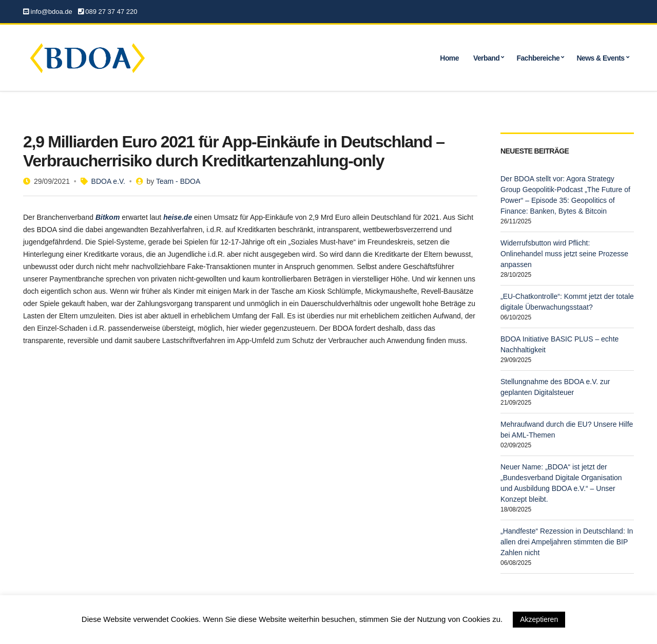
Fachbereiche (538, 58)
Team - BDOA (178, 181)
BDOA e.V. (108, 181)
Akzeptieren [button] (539, 619)
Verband (486, 58)
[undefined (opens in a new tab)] (108, 217)
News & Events (600, 58)
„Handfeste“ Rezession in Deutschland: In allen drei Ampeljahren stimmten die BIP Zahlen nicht (567, 542)
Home (449, 58)
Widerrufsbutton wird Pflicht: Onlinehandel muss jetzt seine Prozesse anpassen (564, 254)
